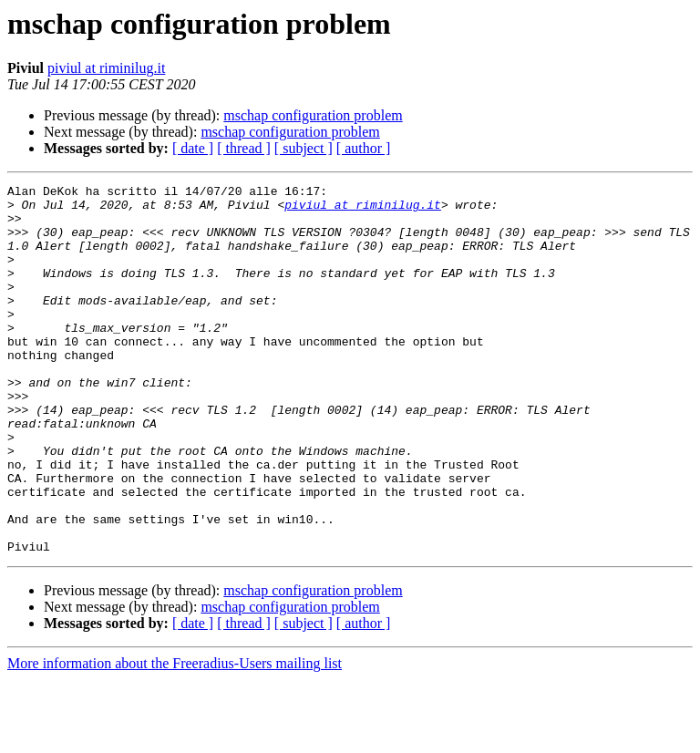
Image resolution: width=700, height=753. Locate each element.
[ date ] (193, 148)
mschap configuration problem (313, 115)
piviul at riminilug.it (106, 68)
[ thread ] (244, 148)
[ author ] (364, 148)
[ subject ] (304, 148)
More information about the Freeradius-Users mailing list (175, 737)
